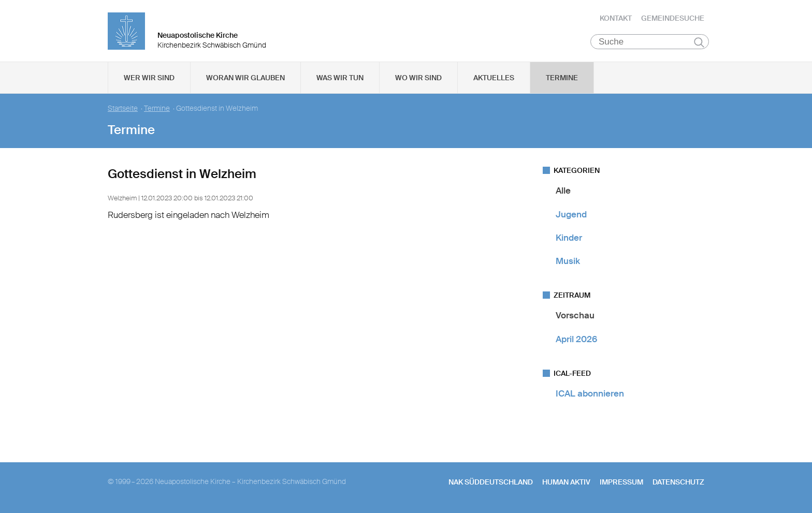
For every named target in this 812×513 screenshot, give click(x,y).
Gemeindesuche (673, 18)
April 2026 (576, 339)
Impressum (621, 482)
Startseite (123, 109)
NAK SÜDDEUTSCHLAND (491, 482)
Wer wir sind (149, 78)
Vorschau (575, 316)
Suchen (699, 42)
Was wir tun (340, 78)
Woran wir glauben (245, 78)
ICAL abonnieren (590, 394)
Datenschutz (678, 482)
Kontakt (616, 18)
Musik (568, 261)
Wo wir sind (418, 78)
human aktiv (566, 482)
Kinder (569, 238)
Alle (563, 191)
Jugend (571, 214)
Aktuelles (494, 78)
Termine (562, 78)
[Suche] (650, 42)
